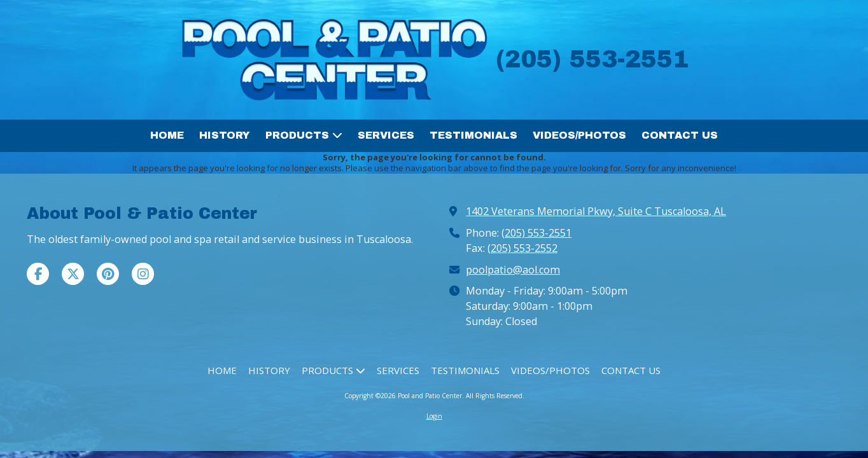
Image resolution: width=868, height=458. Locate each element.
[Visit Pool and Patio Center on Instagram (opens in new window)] (143, 274)
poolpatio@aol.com (513, 270)
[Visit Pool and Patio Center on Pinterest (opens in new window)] (108, 274)
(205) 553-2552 (522, 248)
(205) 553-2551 (536, 233)
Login (434, 416)
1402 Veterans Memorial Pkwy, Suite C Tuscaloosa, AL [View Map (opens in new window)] (596, 211)
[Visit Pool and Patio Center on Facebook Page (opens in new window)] (38, 274)
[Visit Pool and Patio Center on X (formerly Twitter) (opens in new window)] (73, 274)
